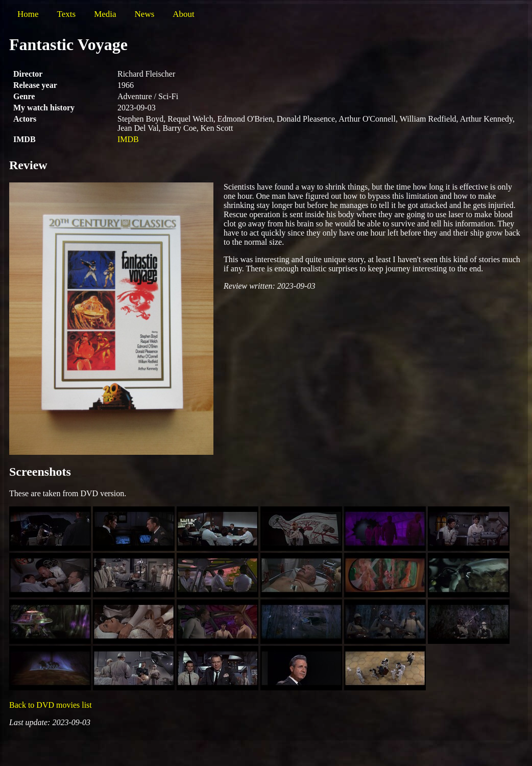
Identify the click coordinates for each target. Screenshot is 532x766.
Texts (67, 14)
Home (28, 14)
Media (105, 14)
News (145, 14)
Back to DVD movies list (51, 705)
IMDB (128, 139)
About (184, 14)
